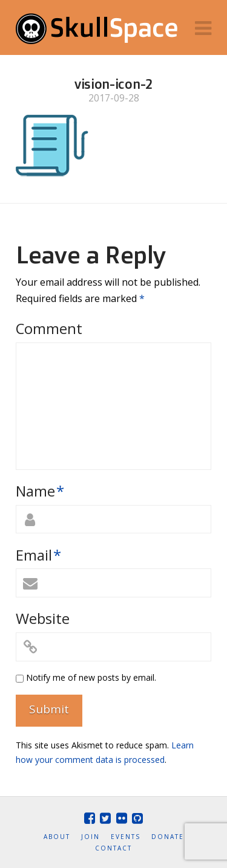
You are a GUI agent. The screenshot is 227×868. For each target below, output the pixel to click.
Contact (113, 848)
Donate (168, 837)
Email (38, 555)
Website (43, 618)
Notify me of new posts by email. (91, 677)
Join (90, 837)
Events (126, 837)
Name (40, 491)
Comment (49, 328)
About (57, 837)
